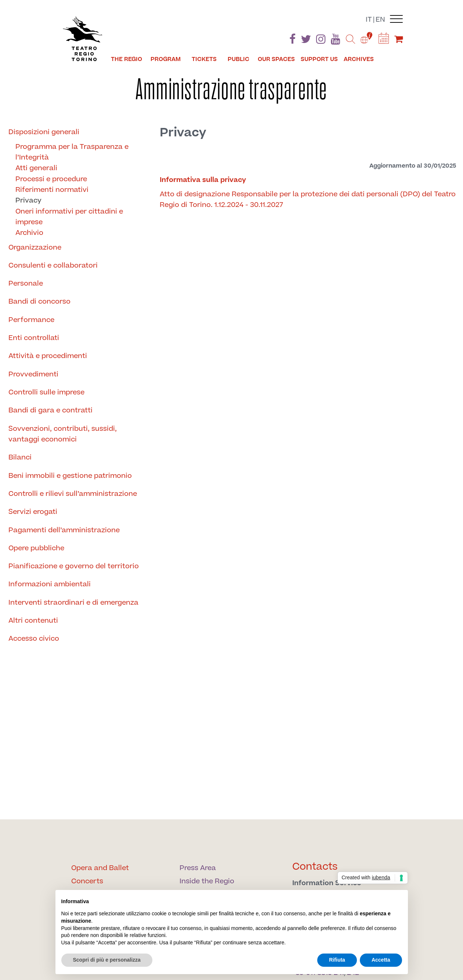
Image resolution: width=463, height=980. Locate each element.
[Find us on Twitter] (306, 41)
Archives (359, 59)
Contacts (315, 867)
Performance (31, 320)
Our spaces (276, 59)
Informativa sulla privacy (203, 180)
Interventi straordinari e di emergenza (73, 603)
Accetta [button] (381, 960)
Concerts (87, 881)
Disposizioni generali (44, 132)
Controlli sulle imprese (46, 392)
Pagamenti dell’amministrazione (64, 530)
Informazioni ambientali (50, 584)
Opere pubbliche (36, 548)
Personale (26, 284)
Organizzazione (35, 248)
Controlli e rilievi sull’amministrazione (73, 494)
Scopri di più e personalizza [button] (107, 960)
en (380, 20)
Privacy (28, 201)
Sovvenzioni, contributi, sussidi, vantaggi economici (63, 434)
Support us (319, 59)
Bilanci (20, 457)
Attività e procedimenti (48, 356)
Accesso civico (34, 639)
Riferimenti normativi (52, 190)
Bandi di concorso (39, 302)
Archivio (29, 233)
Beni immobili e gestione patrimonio (70, 476)
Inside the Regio (207, 881)
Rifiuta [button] (337, 960)
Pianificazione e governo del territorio (74, 566)
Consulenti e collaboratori (53, 266)
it (369, 20)
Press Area (198, 868)
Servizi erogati (33, 512)
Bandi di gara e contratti (50, 410)
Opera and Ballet (100, 868)
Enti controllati (34, 338)
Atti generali (36, 168)
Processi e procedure (51, 179)
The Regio (126, 59)
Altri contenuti (33, 621)
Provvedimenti (33, 374)
